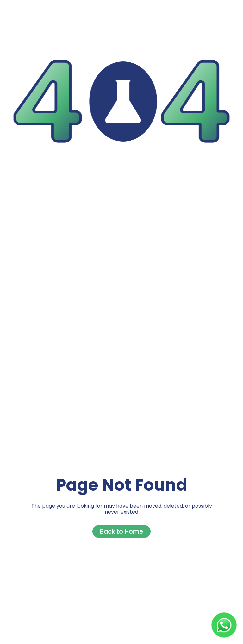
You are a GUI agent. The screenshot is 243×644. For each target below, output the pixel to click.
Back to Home (121, 531)
